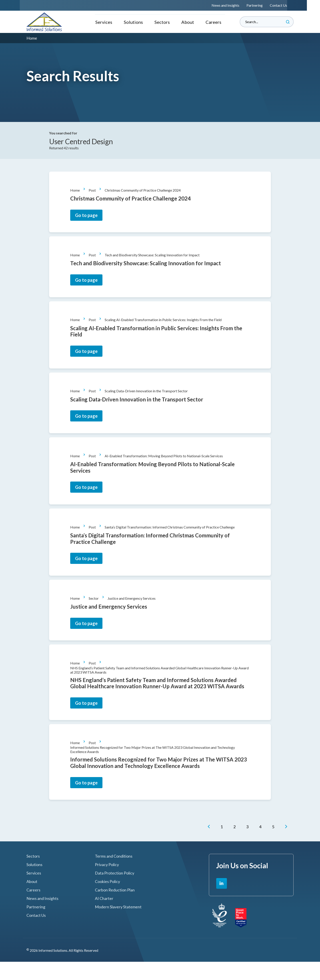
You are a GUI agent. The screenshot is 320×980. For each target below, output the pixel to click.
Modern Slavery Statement (118, 925)
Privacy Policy (107, 883)
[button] (210, 846)
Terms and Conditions (114, 875)
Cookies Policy (107, 900)
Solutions (133, 22)
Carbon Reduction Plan (115, 908)
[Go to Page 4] (261, 846)
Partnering (261, 5)
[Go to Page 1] (223, 846)
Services (103, 22)
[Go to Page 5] (274, 846)
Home (77, 191)
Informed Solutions (44, 22)
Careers (214, 22)
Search (288, 22)
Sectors (162, 22)
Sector (96, 611)
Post (94, 191)
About (188, 22)
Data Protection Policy (115, 892)
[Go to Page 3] (248, 846)
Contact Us (285, 5)
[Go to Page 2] (236, 846)
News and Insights (232, 5)
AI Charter (104, 917)
